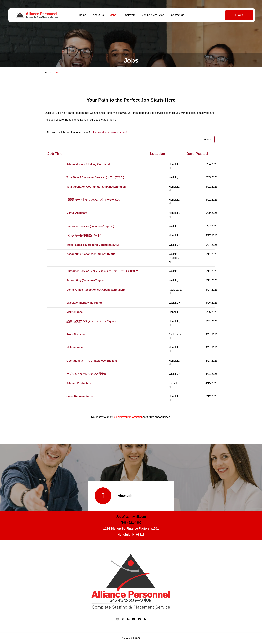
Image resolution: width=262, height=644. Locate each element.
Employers (128, 15)
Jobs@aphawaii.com (131, 517)
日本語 (238, 15)
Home (82, 15)
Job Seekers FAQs (153, 15)
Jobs (113, 15)
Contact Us (177, 15)
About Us (98, 15)
